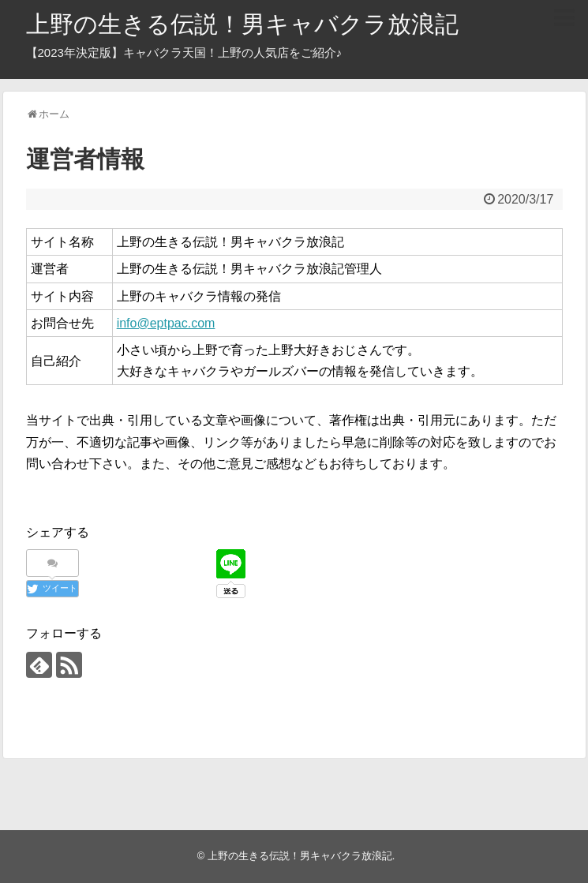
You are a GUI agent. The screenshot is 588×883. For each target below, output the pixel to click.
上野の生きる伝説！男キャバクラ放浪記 (242, 24)
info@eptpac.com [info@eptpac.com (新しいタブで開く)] (166, 323)
